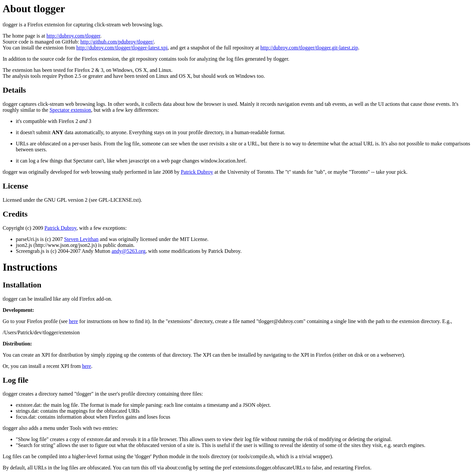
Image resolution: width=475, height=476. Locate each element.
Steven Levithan (81, 239)
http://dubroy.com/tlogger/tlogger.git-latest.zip (309, 48)
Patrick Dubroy (197, 172)
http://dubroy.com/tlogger (73, 36)
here (74, 321)
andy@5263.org (128, 251)
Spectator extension (70, 110)
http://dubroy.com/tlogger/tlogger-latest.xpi (122, 48)
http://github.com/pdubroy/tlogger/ (117, 42)
